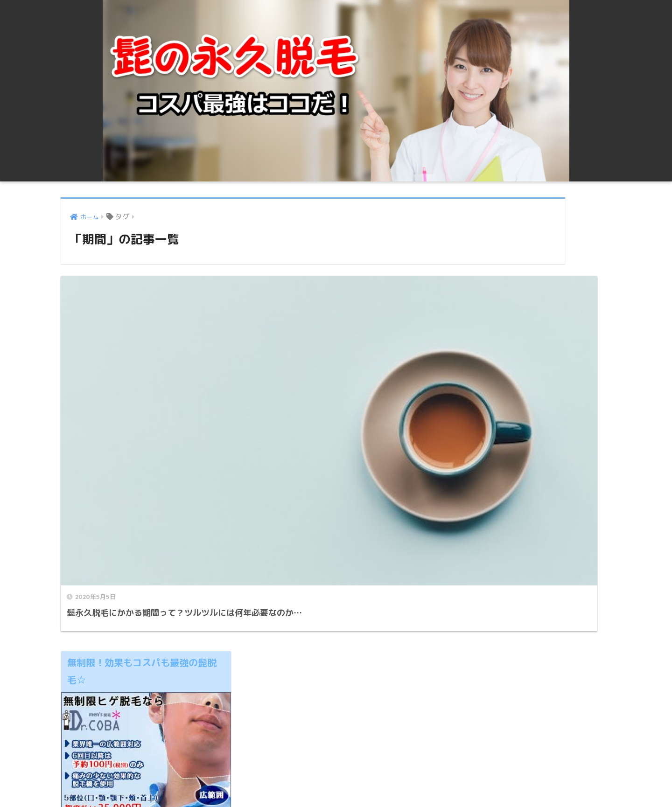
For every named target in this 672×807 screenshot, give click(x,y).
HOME (336, 768)
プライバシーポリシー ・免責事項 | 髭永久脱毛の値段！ (335, 783)
